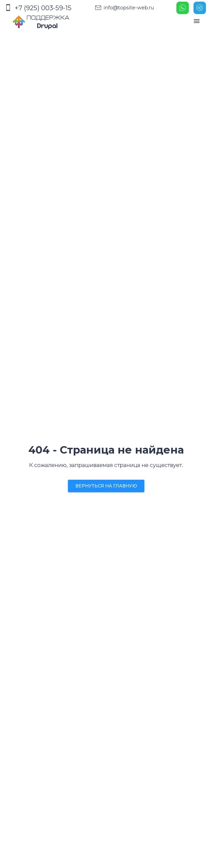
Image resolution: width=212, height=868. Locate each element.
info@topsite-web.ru (123, 8)
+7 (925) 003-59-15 (38, 8)
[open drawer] (197, 21)
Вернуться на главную (106, 486)
